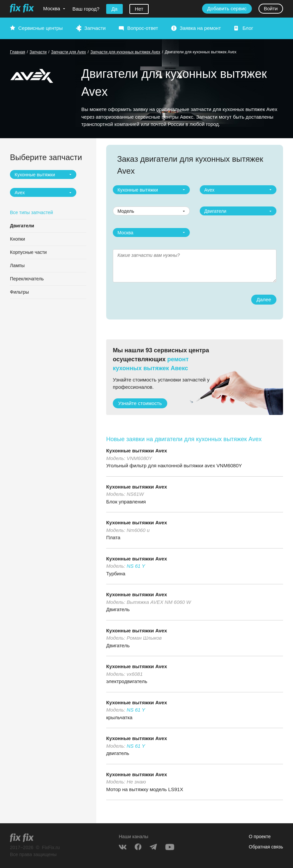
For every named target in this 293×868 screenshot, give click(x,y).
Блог (248, 28)
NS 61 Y (136, 566)
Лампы (17, 265)
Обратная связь (266, 847)
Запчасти (95, 28)
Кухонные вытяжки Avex (137, 451)
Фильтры (19, 292)
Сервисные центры (40, 28)
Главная (18, 52)
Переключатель (27, 279)
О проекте (260, 837)
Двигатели (22, 226)
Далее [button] (264, 299)
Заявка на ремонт (200, 28)
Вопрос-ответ (143, 28)
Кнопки (17, 239)
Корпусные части (28, 252)
